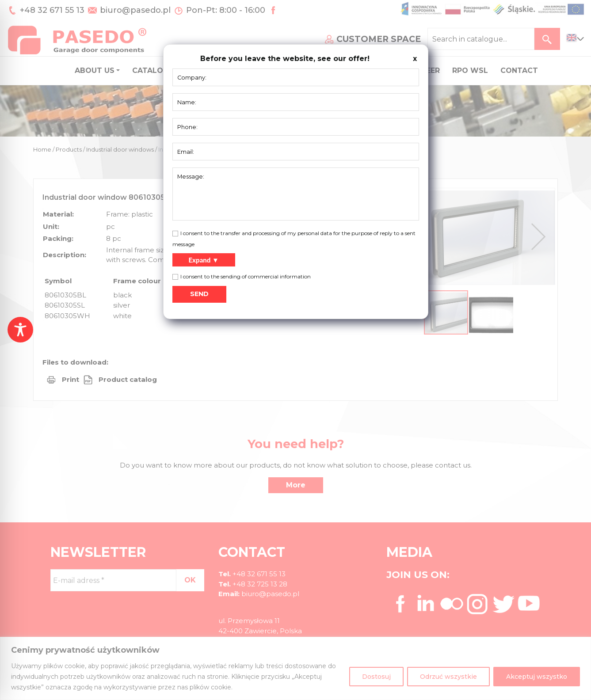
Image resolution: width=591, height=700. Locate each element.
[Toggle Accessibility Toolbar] (20, 330)
